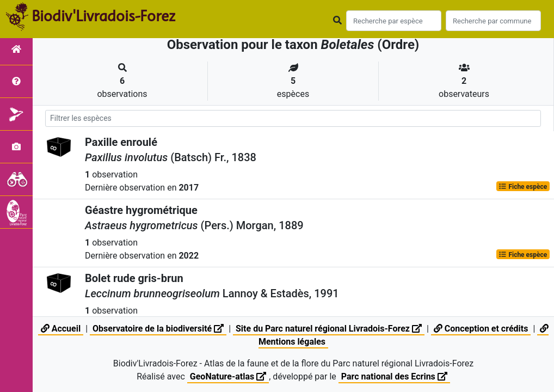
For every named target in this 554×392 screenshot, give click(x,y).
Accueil (61, 329)
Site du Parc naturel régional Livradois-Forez (329, 329)
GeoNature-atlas (228, 376)
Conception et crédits (481, 329)
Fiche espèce (523, 186)
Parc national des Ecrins (394, 376)
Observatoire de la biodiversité (158, 329)
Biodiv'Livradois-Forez (103, 16)
